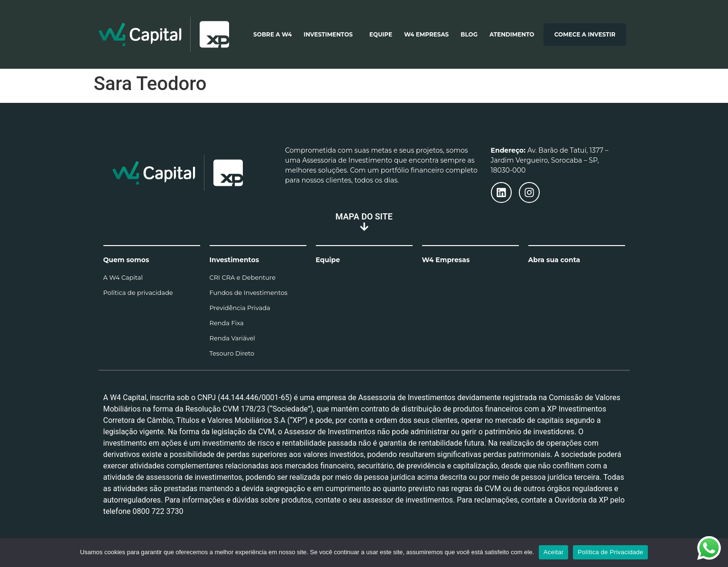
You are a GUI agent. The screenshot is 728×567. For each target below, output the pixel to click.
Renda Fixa (227, 323)
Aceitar (553, 552)
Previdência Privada (240, 308)
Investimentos (330, 35)
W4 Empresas (426, 34)
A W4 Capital (123, 277)
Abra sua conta (554, 260)
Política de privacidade (138, 293)
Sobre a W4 (272, 34)
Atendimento (512, 34)
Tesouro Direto (232, 353)
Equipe (381, 34)
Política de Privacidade (610, 552)
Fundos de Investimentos (249, 293)
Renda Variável (232, 338)
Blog (469, 34)
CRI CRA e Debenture (243, 277)
